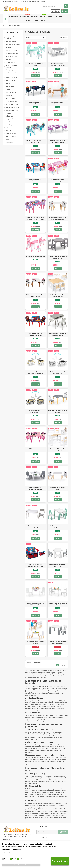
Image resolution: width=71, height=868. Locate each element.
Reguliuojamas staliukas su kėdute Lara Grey (58, 334)
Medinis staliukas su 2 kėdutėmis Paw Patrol (35, 180)
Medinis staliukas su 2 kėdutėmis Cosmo (35, 103)
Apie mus (15, 2)
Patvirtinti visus (60, 861)
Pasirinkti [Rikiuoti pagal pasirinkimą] (29, 38)
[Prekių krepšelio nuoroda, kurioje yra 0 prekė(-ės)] (64, 11)
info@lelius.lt (31, 2)
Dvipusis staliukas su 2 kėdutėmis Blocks (35, 412)
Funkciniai (7, 859)
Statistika (14, 859)
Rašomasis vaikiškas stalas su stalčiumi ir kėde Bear (58, 450)
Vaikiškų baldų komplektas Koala (58, 489)
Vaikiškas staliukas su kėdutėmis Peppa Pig (58, 180)
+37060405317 (41, 2)
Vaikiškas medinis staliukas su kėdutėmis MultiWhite (58, 604)
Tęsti (64, 666)
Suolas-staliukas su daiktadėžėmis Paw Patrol (36, 566)
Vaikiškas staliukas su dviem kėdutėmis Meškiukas (58, 219)
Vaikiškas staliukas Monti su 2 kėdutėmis (58, 527)
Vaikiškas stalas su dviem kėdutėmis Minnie (35, 450)
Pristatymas (7, 2)
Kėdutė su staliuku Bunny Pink (35, 256)
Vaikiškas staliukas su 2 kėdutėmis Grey (58, 373)
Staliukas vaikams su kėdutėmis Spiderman (35, 334)
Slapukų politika (6, 849)
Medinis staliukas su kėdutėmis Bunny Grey (58, 412)
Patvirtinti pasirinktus (21, 865)
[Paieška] (54, 6)
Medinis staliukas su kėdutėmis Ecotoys (35, 643)
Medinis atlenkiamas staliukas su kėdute (35, 527)
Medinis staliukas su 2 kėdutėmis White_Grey (36, 489)
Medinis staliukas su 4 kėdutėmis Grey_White (58, 65)
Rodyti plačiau (7, 853)
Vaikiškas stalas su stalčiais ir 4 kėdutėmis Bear (58, 296)
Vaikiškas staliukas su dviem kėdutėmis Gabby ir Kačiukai (35, 219)
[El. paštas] (47, 832)
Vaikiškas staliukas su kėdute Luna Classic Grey (58, 643)
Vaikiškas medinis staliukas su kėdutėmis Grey (58, 257)
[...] (28, 837)
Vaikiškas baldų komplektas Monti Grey (58, 566)
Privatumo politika (16, 849)
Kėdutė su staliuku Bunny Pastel (35, 65)
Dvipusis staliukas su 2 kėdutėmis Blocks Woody (35, 373)
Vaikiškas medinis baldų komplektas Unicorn (58, 142)
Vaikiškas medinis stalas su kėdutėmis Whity (36, 604)
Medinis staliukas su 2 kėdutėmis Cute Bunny (58, 103)
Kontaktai (23, 2)
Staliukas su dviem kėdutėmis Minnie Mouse (35, 296)
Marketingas (23, 859)
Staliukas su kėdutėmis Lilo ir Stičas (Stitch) (35, 142)
